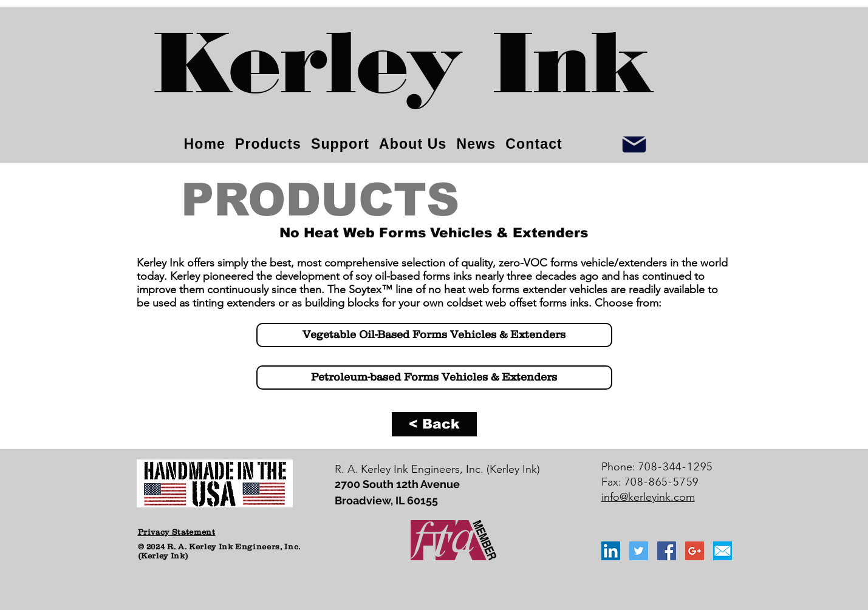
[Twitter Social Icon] (639, 551)
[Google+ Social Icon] (695, 551)
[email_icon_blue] (723, 551)
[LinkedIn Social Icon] (611, 551)
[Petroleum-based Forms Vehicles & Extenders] (434, 378)
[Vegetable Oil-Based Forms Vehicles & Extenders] (434, 335)
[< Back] (434, 424)
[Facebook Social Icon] (667, 551)
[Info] (634, 144)
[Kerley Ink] (405, 73)
